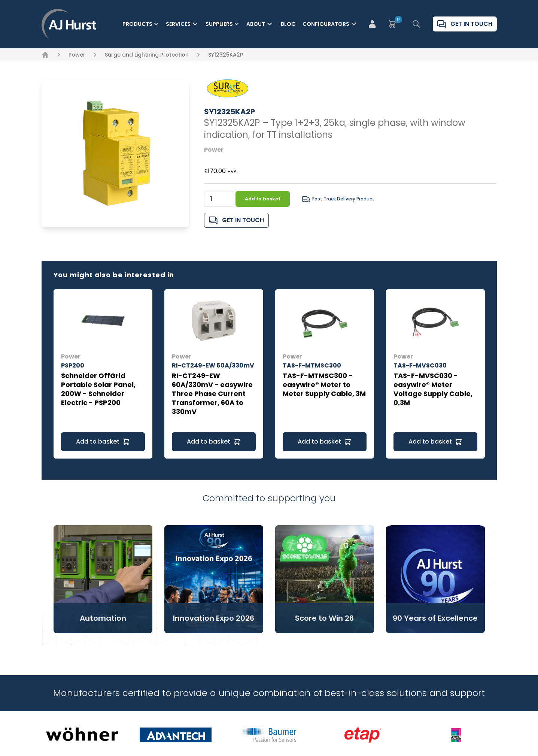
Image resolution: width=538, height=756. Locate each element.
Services (183, 24)
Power (77, 55)
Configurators (330, 24)
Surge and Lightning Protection (147, 55)
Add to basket (263, 199)
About (260, 24)
